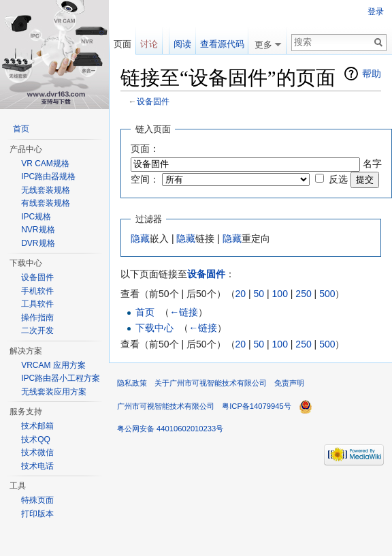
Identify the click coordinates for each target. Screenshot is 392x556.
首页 (145, 312)
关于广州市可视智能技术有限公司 (211, 383)
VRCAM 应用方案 (53, 365)
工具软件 (37, 304)
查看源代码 (222, 44)
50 (259, 294)
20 (241, 294)
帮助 (372, 74)
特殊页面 (37, 500)
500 (327, 294)
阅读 (182, 44)
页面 (122, 44)
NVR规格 (38, 230)
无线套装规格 (46, 190)
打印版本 (37, 514)
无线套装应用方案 (54, 392)
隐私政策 (132, 383)
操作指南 (37, 318)
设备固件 (153, 101)
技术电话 (37, 466)
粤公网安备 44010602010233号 (170, 429)
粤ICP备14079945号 (256, 406)
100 (280, 294)
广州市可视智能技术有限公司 (166, 406)
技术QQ (36, 439)
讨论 (149, 44)
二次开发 (37, 330)
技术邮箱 (37, 426)
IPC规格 (36, 217)
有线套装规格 (46, 203)
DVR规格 (38, 243)
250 (303, 294)
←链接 (184, 312)
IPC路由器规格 (48, 176)
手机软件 (37, 291)
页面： (145, 149)
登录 (376, 12)
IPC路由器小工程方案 (61, 378)
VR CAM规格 (45, 164)
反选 (338, 179)
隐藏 (140, 238)
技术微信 (37, 452)
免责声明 (289, 383)
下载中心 (154, 328)
